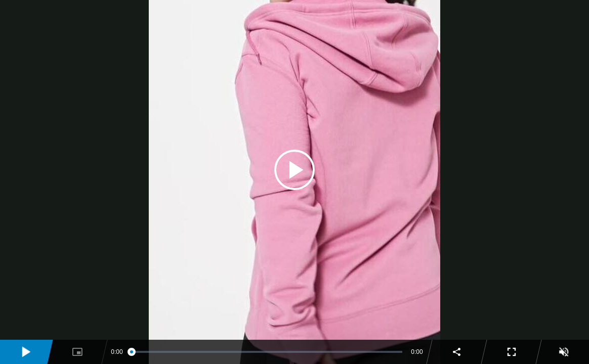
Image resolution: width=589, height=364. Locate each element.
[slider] (267, 352)
